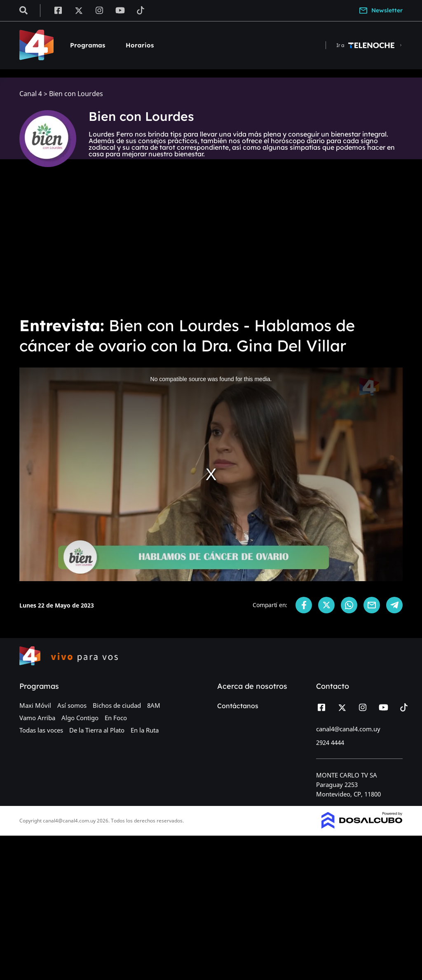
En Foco (116, 718)
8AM (154, 705)
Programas (88, 45)
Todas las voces (41, 730)
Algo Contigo (80, 718)
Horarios (140, 45)
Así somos (72, 705)
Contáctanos (238, 706)
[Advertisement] (211, 247)
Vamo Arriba (37, 718)
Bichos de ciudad (117, 705)
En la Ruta (145, 730)
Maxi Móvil (35, 705)
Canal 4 (31, 94)
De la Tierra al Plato (97, 730)
